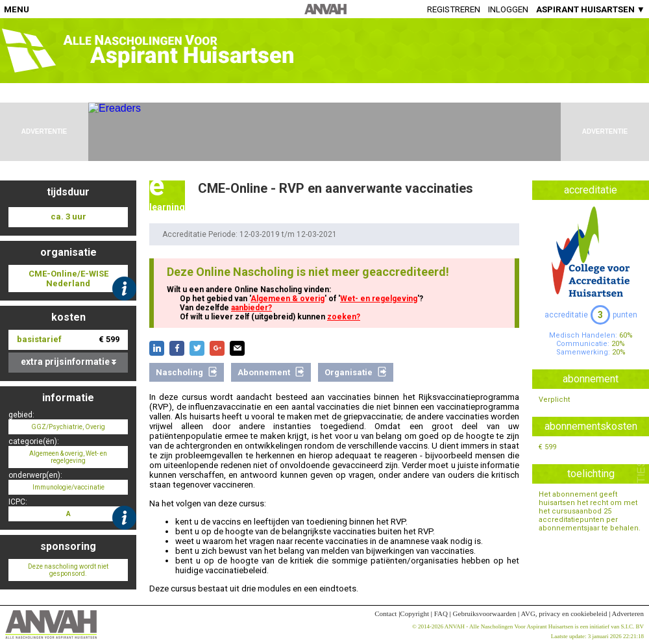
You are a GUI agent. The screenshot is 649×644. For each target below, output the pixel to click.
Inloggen (508, 9)
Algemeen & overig (288, 299)
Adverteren (628, 613)
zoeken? (344, 317)
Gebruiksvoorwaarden (485, 613)
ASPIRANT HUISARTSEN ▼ (591, 9)
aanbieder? (251, 308)
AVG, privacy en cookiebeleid (564, 613)
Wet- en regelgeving (379, 299)
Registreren (454, 9)
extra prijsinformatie (68, 362)
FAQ (441, 613)
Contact (386, 613)
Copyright (414, 613)
